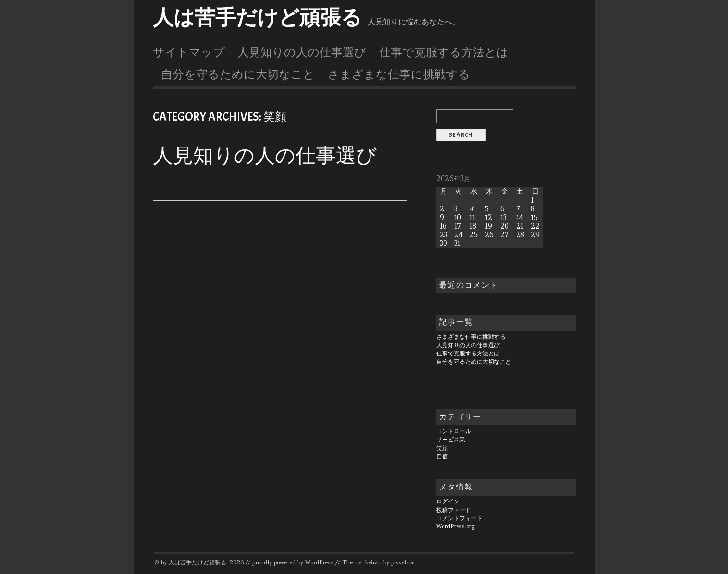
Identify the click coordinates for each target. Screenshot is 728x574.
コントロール (454, 431)
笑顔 (442, 448)
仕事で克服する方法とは (444, 52)
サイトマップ (189, 52)
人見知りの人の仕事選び (302, 52)
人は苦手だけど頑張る (257, 18)
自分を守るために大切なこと (238, 74)
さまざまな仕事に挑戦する (399, 74)
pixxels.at (403, 562)
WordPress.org (456, 526)
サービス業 (451, 440)
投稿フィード (454, 510)
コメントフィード (459, 518)
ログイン (448, 501)
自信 (442, 456)
